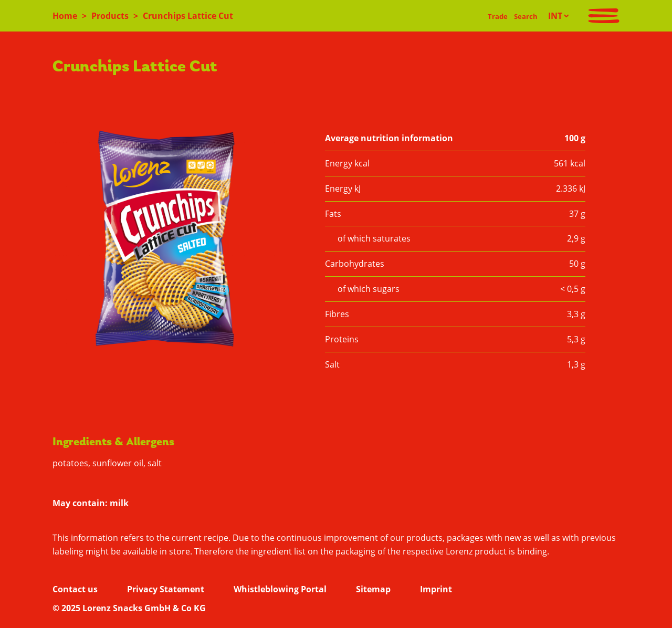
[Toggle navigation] (604, 16)
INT (555, 16)
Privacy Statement (166, 589)
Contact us (75, 589)
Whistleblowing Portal (280, 589)
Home (65, 16)
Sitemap (373, 589)
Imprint (436, 589)
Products (110, 16)
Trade (498, 16)
